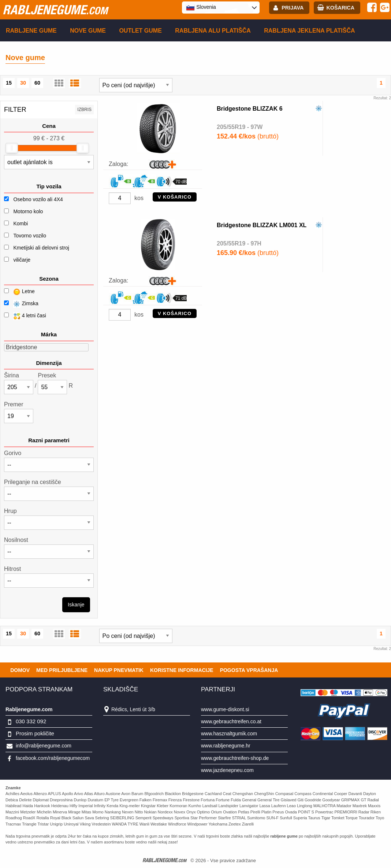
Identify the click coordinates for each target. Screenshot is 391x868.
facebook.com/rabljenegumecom (53, 758)
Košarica (340, 8)
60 (37, 83)
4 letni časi (25, 316)
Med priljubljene (62, 670)
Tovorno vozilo (30, 236)
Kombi (21, 224)
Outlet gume (140, 31)
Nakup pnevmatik (119, 670)
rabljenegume (55, 10)
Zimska (21, 304)
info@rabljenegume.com (44, 746)
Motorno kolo (28, 211)
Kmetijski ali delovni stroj (41, 248)
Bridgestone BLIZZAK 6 (250, 109)
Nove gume (88, 31)
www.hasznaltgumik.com (229, 734)
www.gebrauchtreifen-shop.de (235, 758)
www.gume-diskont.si (225, 709)
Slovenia (201, 7)
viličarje (22, 260)
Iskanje (76, 605)
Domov (20, 670)
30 (23, 83)
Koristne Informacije (182, 670)
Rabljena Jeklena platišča (309, 31)
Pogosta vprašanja (249, 670)
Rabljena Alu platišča (213, 31)
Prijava (293, 8)
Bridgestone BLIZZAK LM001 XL (262, 225)
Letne (19, 292)
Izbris (84, 110)
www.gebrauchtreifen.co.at (231, 721)
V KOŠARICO (175, 197)
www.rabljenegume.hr (226, 746)
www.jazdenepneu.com (227, 770)
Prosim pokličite (35, 733)
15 (9, 83)
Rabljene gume (31, 31)
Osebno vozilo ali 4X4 (38, 199)
